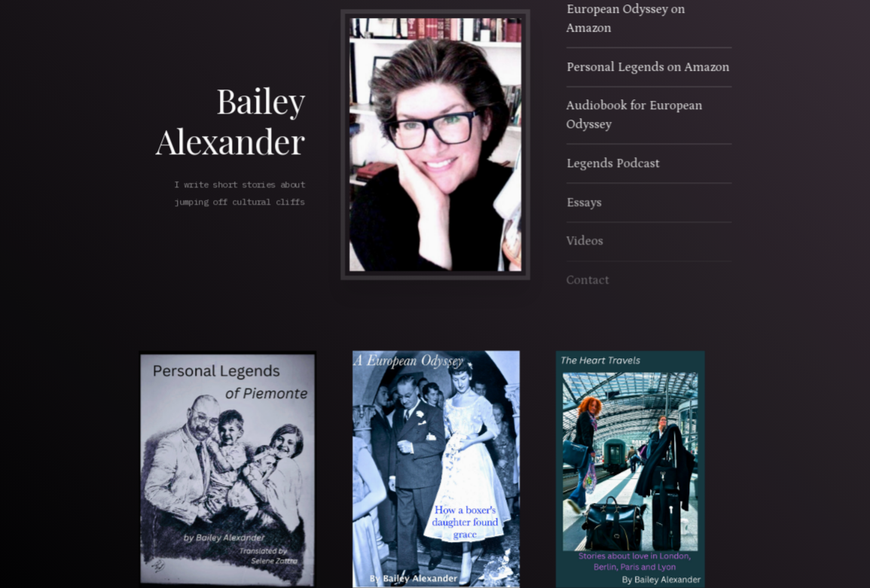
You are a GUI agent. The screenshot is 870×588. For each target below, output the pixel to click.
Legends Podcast (612, 164)
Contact (587, 280)
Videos (584, 242)
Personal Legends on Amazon (647, 68)
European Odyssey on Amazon (625, 20)
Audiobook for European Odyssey (633, 116)
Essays (583, 203)
